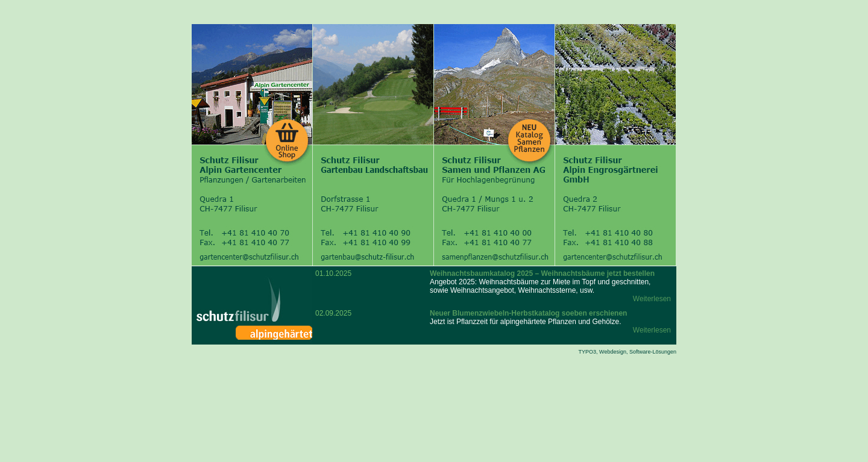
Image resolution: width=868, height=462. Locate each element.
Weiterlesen (652, 299)
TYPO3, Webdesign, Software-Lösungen (627, 352)
